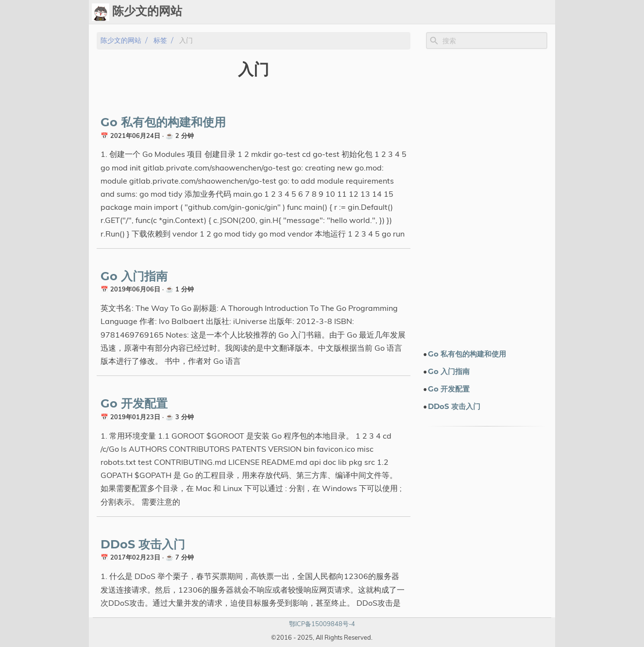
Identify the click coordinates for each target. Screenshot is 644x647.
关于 (520, 12)
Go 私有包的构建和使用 (163, 123)
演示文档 (449, 12)
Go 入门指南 (134, 277)
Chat (356, 12)
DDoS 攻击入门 (143, 545)
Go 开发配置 (134, 404)
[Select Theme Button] (306, 12)
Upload (388, 12)
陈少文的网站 (121, 41)
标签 (418, 12)
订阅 (543, 12)
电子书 (489, 12)
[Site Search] (494, 41)
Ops (330, 12)
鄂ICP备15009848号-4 (322, 624)
